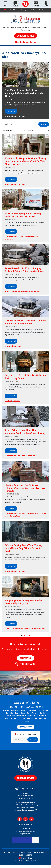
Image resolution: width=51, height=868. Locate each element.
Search (44, 128)
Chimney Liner (16, 349)
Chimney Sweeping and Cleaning (29, 295)
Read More (43, 10)
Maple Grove (11, 719)
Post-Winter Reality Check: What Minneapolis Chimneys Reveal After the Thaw (24, 96)
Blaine (23, 714)
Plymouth (41, 719)
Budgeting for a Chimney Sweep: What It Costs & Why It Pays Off (24, 605)
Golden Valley (32, 716)
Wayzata (30, 722)
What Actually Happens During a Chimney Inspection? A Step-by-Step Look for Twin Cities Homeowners (25, 164)
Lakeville (42, 716)
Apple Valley (15, 714)
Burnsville (10, 716)
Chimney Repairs (17, 240)
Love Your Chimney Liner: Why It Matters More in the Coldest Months (25, 325)
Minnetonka (32, 719)
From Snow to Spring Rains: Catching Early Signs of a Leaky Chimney (23, 218)
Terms (37, 845)
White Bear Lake (41, 722)
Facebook (20, 822)
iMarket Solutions (27, 861)
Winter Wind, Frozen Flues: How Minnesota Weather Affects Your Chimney (25, 435)
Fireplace (16, 404)
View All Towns (26, 730)
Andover (6, 714)
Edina (23, 716)
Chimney (8, 119)
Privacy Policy (20, 844)
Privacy (34, 845)
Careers (33, 42)
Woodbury (25, 724)
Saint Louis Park (10, 722)
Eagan (17, 716)
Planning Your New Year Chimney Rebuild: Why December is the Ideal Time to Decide (25, 491)
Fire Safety (9, 404)
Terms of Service (27, 844)
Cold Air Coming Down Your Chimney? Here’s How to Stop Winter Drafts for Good (24, 551)
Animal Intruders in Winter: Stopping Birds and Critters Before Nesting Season (24, 273)
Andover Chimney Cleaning (14, 632)
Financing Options (22, 42)
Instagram (26, 822)
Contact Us (26, 661)
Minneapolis (22, 719)
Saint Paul (22, 722)
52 (27, 639)
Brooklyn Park (43, 714)
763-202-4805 (25, 4)
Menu (6, 6)
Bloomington (32, 714)
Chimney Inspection (18, 119)
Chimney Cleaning (11, 295)
